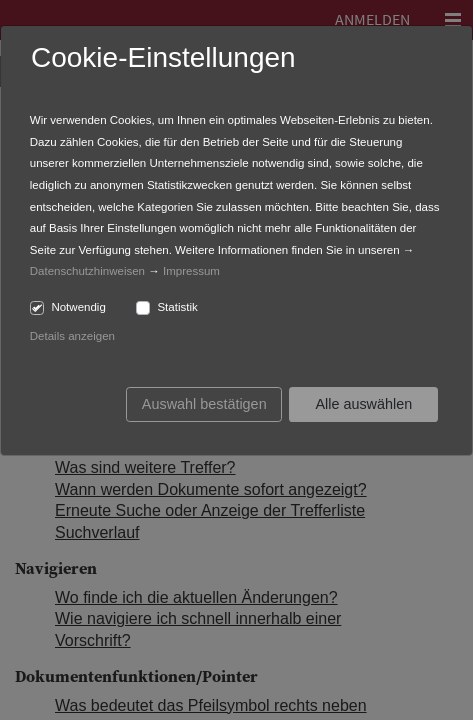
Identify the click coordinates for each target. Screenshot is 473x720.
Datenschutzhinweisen (87, 271)
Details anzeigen (72, 336)
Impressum (191, 271)
